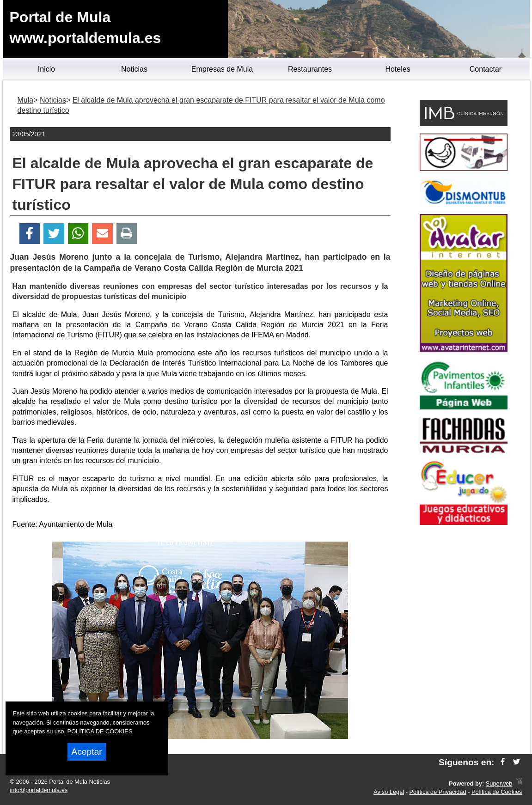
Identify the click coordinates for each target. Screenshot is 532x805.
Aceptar (86, 752)
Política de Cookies (497, 792)
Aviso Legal (389, 792)
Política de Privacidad (438, 792)
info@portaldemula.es (39, 790)
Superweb (499, 784)
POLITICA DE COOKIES (100, 731)
